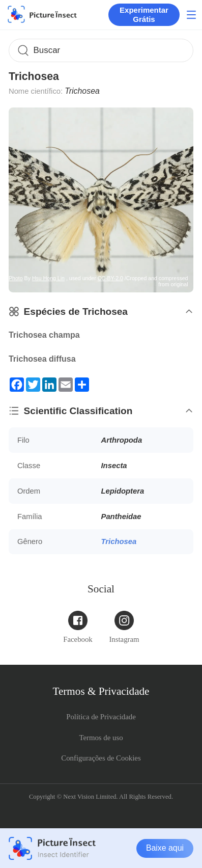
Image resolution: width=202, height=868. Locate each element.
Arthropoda (122, 440)
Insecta (114, 466)
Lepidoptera (123, 491)
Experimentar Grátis (144, 15)
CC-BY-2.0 (110, 278)
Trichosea (119, 541)
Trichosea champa (44, 335)
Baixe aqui (165, 848)
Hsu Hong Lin (48, 278)
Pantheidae (121, 517)
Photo (16, 278)
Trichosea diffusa (42, 359)
